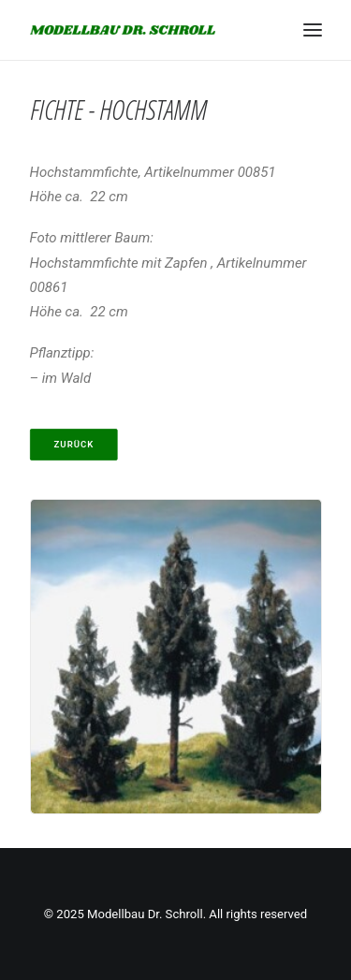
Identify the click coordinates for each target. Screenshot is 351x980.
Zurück (73, 444)
